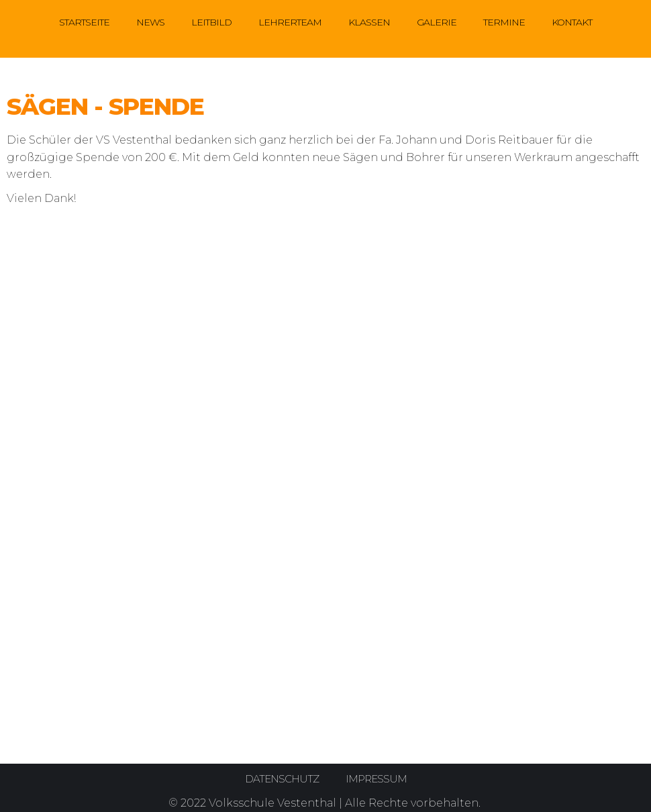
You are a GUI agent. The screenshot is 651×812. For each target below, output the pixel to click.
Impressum (377, 779)
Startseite (84, 22)
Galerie (437, 22)
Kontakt (572, 22)
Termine (504, 22)
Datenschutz (280, 779)
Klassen (369, 22)
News (150, 22)
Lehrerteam (290, 22)
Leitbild (211, 22)
